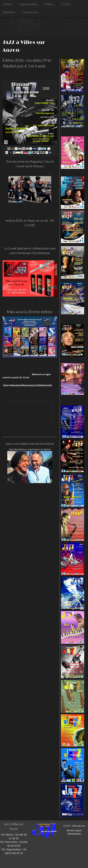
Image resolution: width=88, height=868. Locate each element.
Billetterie (9, 12)
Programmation (28, 4)
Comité (65, 4)
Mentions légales (74, 830)
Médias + (49, 4)
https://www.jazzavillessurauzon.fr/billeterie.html (27, 385)
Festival (8, 4)
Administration (74, 834)
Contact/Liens (30, 12)
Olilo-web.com (79, 826)
